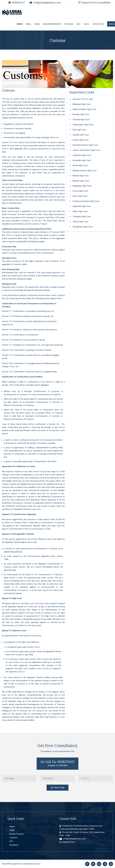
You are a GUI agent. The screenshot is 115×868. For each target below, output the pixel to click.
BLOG (86, 24)
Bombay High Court (81, 114)
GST (79, 24)
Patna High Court (80, 196)
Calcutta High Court (81, 120)
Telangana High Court (82, 217)
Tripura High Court (80, 222)
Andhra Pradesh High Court (84, 109)
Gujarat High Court (81, 140)
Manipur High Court (81, 181)
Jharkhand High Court (82, 155)
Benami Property (17, 834)
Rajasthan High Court (82, 206)
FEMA (37, 24)
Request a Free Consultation (96, 3)
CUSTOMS (69, 24)
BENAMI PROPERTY (52, 24)
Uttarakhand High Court (83, 227)
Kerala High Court (80, 165)
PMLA (28, 24)
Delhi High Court (79, 130)
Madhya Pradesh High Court (85, 171)
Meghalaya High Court (82, 186)
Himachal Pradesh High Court (85, 145)
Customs (13, 838)
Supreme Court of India (83, 99)
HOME (20, 24)
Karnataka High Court (82, 160)
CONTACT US (98, 24)
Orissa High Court (80, 191)
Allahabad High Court (82, 104)
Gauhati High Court (81, 135)
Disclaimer (14, 845)
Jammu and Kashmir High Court (86, 150)
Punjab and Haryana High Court (86, 201)
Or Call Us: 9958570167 (58, 762)
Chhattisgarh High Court (83, 125)
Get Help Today (58, 788)
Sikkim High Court (80, 211)
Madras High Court (81, 176)
